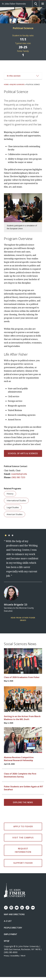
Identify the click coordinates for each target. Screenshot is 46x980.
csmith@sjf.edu (19, 474)
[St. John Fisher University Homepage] (15, 890)
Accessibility (15, 956)
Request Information (23, 850)
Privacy (6, 956)
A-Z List (8, 921)
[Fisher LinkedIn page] (22, 908)
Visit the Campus (23, 838)
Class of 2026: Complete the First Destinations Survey (20, 775)
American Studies (15, 514)
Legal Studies (13, 507)
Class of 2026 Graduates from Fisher (22, 677)
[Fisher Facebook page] (6, 908)
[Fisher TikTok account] (27, 908)
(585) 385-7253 (18, 477)
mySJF (7, 941)
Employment (11, 934)
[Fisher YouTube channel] (17, 908)
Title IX (23, 956)
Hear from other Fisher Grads (23, 619)
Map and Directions (14, 914)
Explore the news (23, 802)
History (10, 494)
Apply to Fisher (23, 826)
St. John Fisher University (14, 4)
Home (6, 84)
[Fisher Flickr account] (33, 908)
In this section (23, 76)
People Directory (13, 928)
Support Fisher (23, 863)
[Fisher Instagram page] (11, 908)
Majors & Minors (17, 84)
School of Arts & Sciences (23, 453)
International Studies (16, 501)
